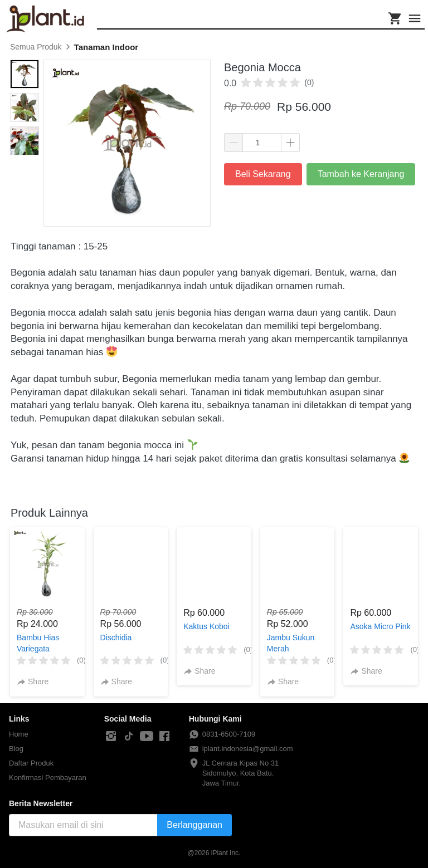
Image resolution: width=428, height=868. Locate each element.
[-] (111, 737)
